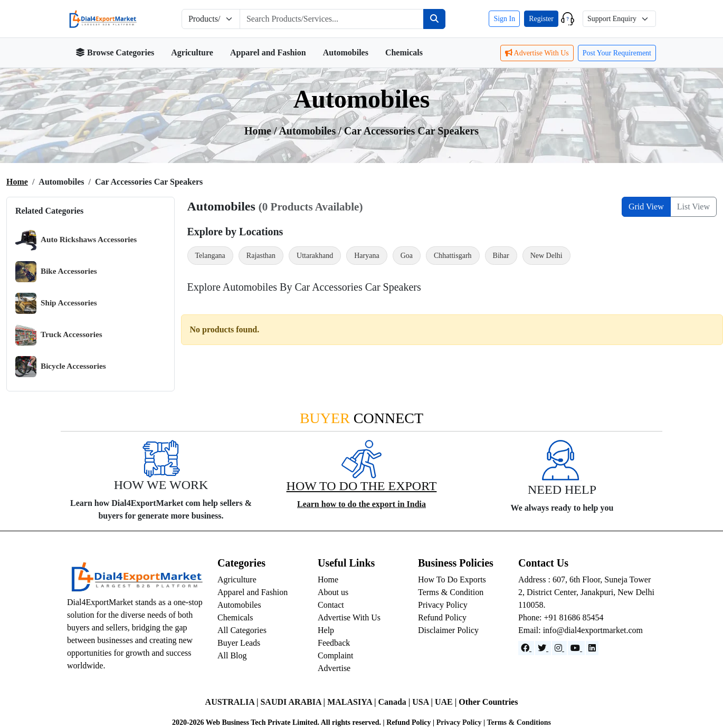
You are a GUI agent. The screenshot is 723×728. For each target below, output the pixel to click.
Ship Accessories (56, 303)
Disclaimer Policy (448, 630)
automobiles (308, 131)
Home (17, 182)
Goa (407, 256)
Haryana (367, 256)
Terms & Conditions (519, 722)
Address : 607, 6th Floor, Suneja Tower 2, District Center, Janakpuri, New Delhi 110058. (586, 592)
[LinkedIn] (592, 648)
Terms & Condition (451, 592)
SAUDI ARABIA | (294, 702)
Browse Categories (115, 52)
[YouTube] (576, 648)
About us (333, 592)
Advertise (334, 668)
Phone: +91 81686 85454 (561, 617)
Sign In (504, 19)
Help (326, 630)
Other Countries (488, 702)
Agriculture (192, 52)
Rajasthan (261, 256)
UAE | (447, 702)
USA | (424, 702)
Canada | (395, 702)
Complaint (336, 655)
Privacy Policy (443, 605)
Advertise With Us (537, 53)
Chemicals (404, 52)
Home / (262, 131)
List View (693, 207)
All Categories (242, 630)
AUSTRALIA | (233, 702)
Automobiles (346, 52)
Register (541, 19)
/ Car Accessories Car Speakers (408, 131)
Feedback (334, 643)
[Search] (434, 19)
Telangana (210, 256)
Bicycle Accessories (61, 367)
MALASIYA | (353, 702)
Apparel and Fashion (268, 52)
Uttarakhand (315, 256)
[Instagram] (559, 648)
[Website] (543, 648)
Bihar (501, 256)
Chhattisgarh (453, 256)
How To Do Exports (452, 579)
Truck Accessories (59, 335)
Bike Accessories (56, 272)
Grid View (646, 207)
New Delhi (546, 256)
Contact (331, 605)
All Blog (232, 655)
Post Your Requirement (617, 53)
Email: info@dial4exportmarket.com (581, 630)
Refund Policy (442, 617)
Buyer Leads (239, 643)
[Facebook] (526, 648)
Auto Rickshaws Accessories (76, 240)
